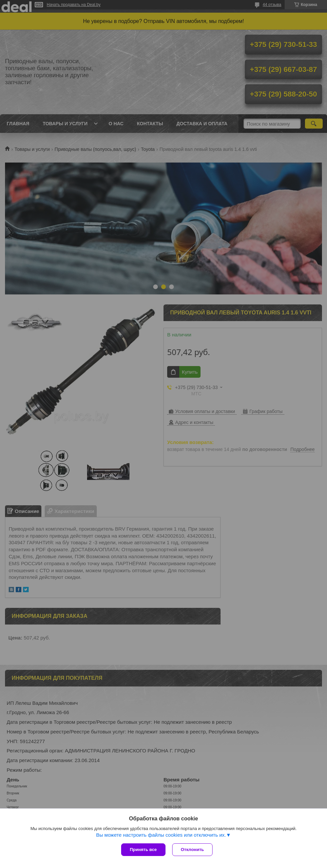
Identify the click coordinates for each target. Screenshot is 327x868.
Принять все (143, 850)
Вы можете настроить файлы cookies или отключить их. (161, 835)
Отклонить (192, 850)
